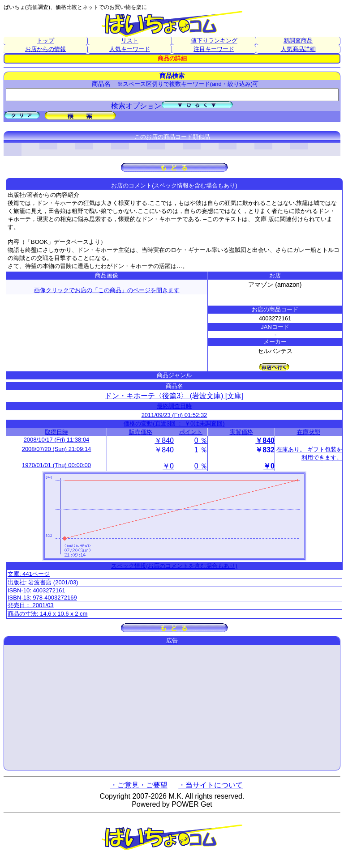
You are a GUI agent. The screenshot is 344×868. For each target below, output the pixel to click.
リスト (130, 40)
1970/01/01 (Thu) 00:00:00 (56, 465)
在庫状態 (309, 432)
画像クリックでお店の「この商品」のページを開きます (107, 290)
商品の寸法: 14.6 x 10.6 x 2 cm (47, 614)
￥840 (164, 440)
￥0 (168, 466)
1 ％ (201, 450)
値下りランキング (214, 40)
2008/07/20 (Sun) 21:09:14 (57, 449)
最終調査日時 (174, 406)
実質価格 (241, 432)
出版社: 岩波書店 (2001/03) (43, 582)
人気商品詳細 (298, 49)
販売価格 (141, 432)
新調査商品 (298, 40)
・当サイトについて (211, 785)
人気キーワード (130, 49)
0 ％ (201, 440)
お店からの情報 (45, 49)
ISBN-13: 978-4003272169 (42, 598)
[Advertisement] (172, 707)
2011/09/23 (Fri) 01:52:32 (174, 415)
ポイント (191, 432)
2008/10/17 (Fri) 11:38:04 (57, 440)
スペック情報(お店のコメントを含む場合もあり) (174, 566)
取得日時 (56, 432)
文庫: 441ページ (29, 574)
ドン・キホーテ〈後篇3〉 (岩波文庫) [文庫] (174, 396)
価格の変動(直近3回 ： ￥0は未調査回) (174, 423)
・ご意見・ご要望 (139, 785)
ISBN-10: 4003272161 (37, 590)
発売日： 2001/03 (31, 605)
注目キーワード (214, 49)
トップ (45, 40)
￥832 (265, 450)
